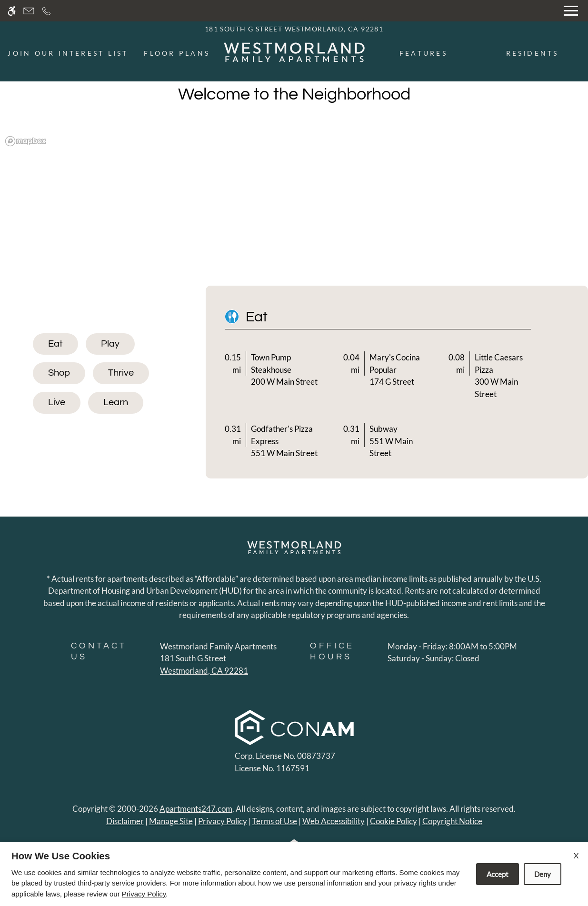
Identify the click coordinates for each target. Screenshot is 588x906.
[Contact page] (29, 11)
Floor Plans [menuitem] (177, 53)
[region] (294, 211)
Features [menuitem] (424, 53)
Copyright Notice (452, 821)
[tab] (55, 344)
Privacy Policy (223, 821)
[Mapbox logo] (26, 141)
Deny (543, 874)
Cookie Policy (394, 821)
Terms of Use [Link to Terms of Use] (275, 821)
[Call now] (46, 11)
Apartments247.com (196, 809)
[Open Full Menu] (571, 11)
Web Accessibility (334, 821)
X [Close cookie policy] (576, 855)
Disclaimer (125, 821)
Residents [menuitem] (533, 53)
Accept (498, 874)
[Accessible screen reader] (12, 11)
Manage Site (171, 821)
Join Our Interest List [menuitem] (68, 53)
